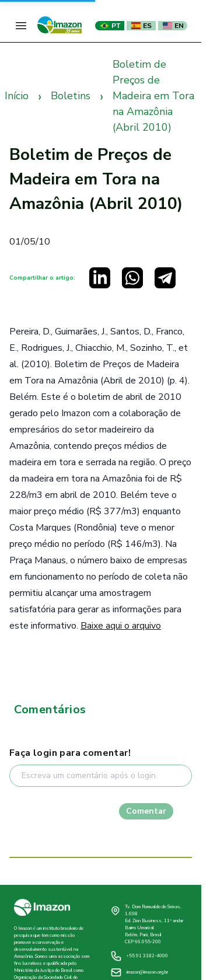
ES (141, 26)
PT (110, 26)
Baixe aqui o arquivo (121, 626)
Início (17, 96)
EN (173, 26)
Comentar (146, 811)
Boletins (71, 96)
